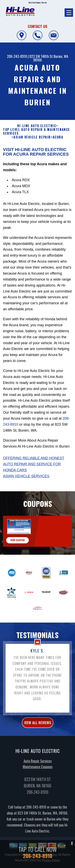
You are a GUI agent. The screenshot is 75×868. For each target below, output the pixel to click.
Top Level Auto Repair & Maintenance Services (36, 151)
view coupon (17, 560)
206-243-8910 (17, 56)
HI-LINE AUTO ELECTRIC (37, 145)
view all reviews (38, 742)
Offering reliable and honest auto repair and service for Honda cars (34, 484)
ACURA (58, 157)
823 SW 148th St (41, 56)
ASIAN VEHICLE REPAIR (32, 157)
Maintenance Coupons (38, 786)
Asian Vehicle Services (26, 495)
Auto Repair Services (38, 780)
